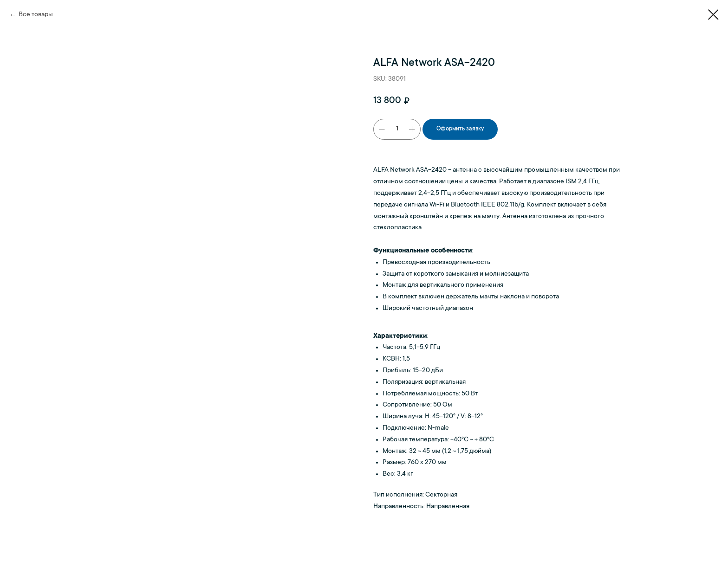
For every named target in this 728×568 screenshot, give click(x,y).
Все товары (36, 15)
